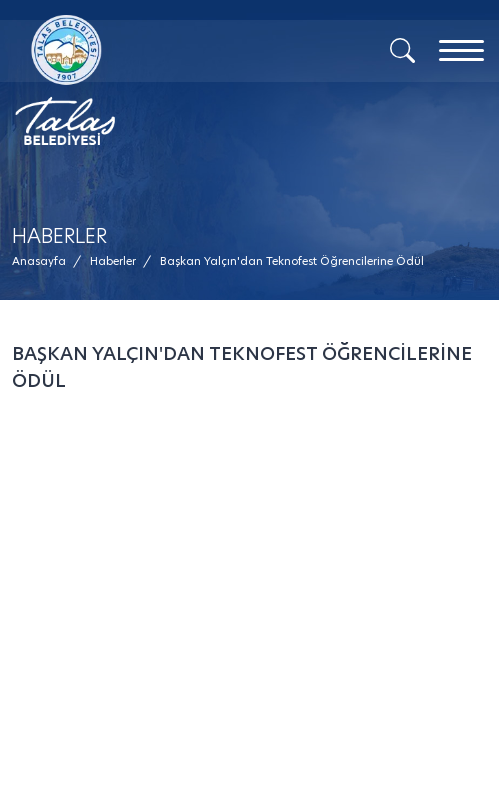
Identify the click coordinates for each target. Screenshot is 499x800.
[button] (292, 261)
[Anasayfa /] (45, 261)
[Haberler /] (113, 261)
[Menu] (461, 50)
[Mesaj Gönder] (138, 80)
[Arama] (402, 49)
